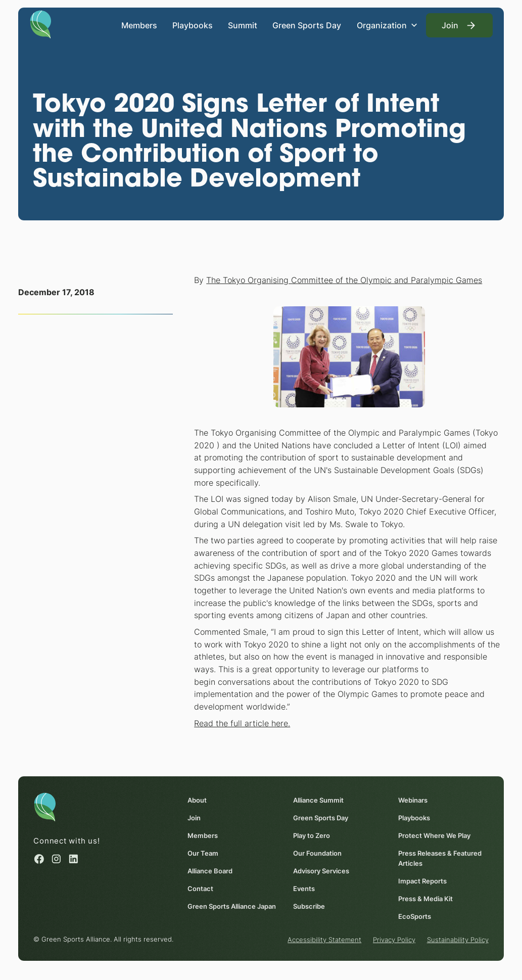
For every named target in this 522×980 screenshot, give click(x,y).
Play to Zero (312, 835)
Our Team (203, 853)
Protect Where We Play (434, 835)
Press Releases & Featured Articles (440, 858)
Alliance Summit (318, 800)
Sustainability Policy (458, 940)
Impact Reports (422, 881)
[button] (388, 25)
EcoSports (415, 916)
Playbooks (193, 25)
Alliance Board (210, 871)
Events (304, 889)
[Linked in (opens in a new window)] (74, 859)
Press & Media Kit (425, 899)
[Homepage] (41, 24)
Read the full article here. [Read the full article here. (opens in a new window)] (242, 723)
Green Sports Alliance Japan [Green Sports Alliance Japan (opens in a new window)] (232, 906)
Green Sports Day (307, 25)
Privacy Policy (394, 940)
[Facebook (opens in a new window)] (39, 859)
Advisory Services (321, 871)
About (197, 800)
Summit (243, 25)
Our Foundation (317, 853)
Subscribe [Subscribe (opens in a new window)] (309, 906)
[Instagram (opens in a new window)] (56, 859)
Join (194, 818)
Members (139, 25)
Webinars (413, 800)
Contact (200, 889)
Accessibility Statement (324, 940)
